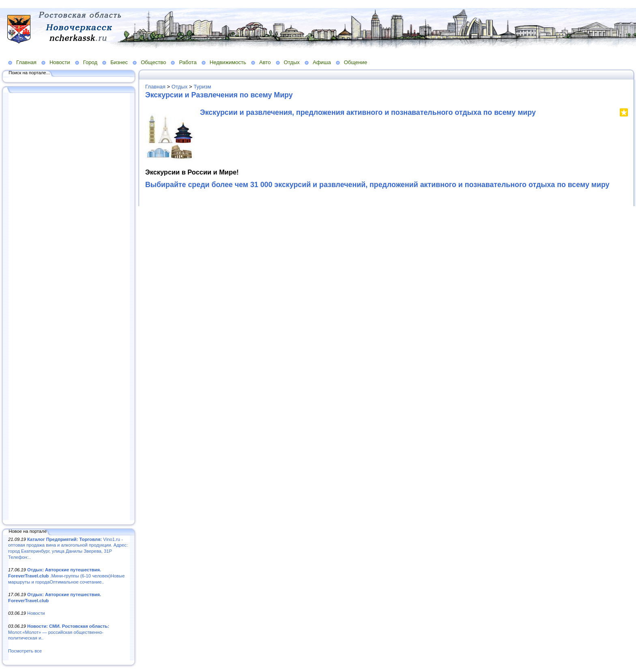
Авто (265, 62)
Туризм (202, 87)
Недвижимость (228, 62)
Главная (26, 62)
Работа (188, 62)
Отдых (292, 62)
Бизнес (119, 62)
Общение (356, 62)
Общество (153, 62)
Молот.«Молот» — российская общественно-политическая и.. (59, 632)
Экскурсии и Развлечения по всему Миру (219, 95)
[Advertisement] (69, 307)
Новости (60, 62)
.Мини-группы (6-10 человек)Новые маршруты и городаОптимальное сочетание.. (66, 576)
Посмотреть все (25, 651)
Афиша (322, 62)
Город (90, 62)
